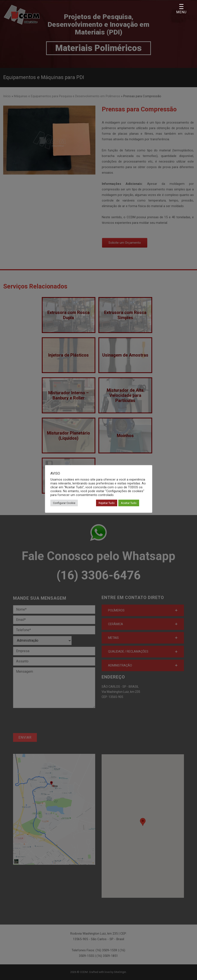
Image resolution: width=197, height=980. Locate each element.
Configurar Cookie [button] (64, 503)
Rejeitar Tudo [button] (107, 503)
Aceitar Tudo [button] (129, 503)
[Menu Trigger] (181, 9)
